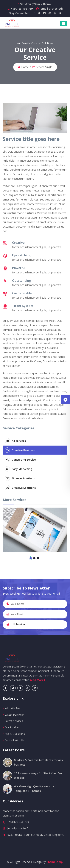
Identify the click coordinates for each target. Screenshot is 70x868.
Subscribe (16, 624)
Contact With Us (14, 740)
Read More (38, 680)
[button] (64, 24)
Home (23, 67)
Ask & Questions (14, 734)
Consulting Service (20, 459)
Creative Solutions (20, 488)
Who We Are (11, 708)
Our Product (11, 727)
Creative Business (20, 450)
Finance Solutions (20, 478)
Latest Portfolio (13, 715)
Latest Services (13, 721)
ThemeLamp (55, 862)
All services (15, 441)
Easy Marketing (18, 469)
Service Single (42, 67)
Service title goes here (31, 139)
